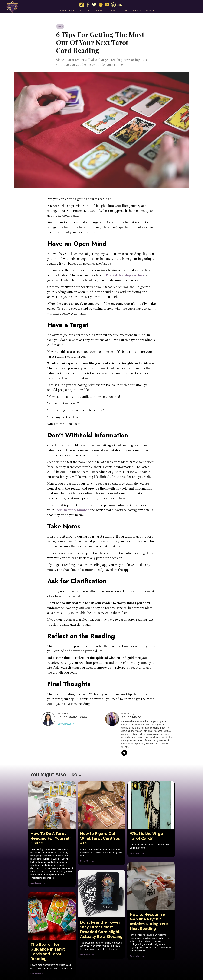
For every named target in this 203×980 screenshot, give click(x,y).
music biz (150, 10)
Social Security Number (72, 510)
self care (124, 10)
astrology (101, 10)
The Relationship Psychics (125, 275)
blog (90, 10)
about (63, 10)
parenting (137, 10)
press (81, 10)
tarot (113, 10)
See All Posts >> (66, 724)
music (72, 10)
